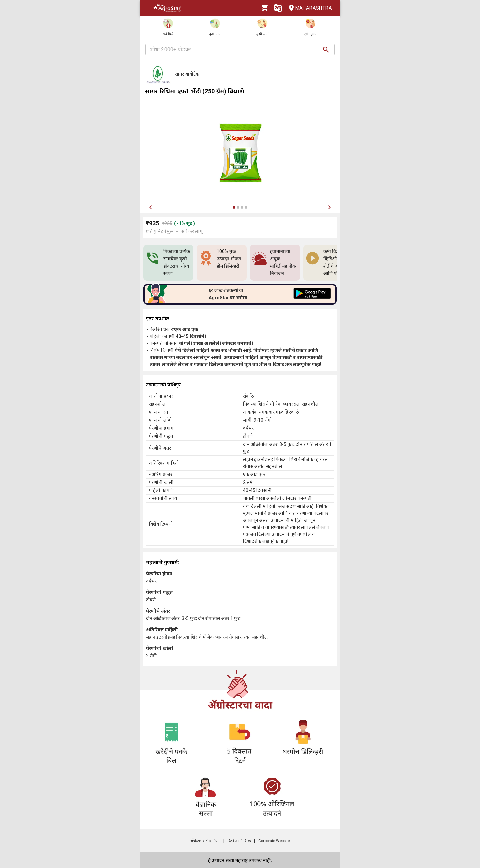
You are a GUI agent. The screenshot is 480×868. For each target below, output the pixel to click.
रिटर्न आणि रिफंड (239, 841)
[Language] (278, 8)
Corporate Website (274, 841)
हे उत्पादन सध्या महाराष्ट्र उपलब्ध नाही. (240, 860)
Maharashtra (308, 8)
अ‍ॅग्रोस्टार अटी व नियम (205, 841)
